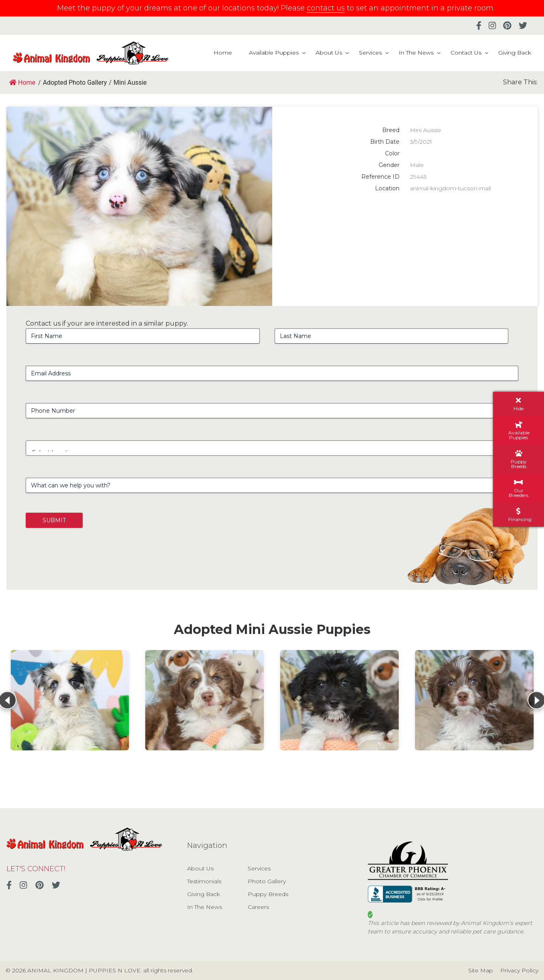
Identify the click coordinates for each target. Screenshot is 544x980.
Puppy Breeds (268, 894)
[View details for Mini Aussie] (70, 700)
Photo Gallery (267, 881)
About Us (329, 53)
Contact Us (466, 53)
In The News (416, 53)
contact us (326, 8)
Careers (258, 907)
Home (223, 53)
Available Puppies (274, 53)
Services (370, 53)
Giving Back (515, 53)
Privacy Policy (519, 970)
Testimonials (204, 881)
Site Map (481, 970)
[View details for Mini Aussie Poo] (205, 700)
